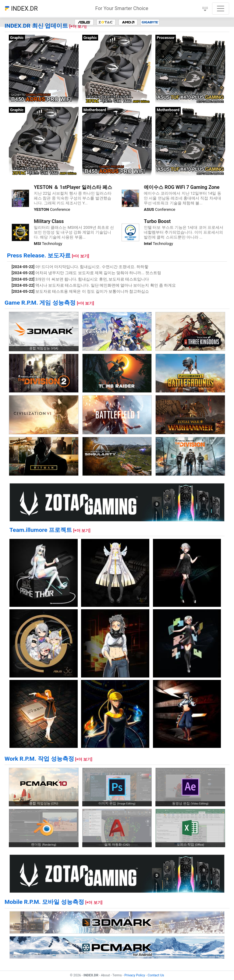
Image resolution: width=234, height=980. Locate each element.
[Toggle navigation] (221, 9)
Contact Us (156, 975)
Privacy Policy (135, 975)
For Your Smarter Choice (122, 8)
